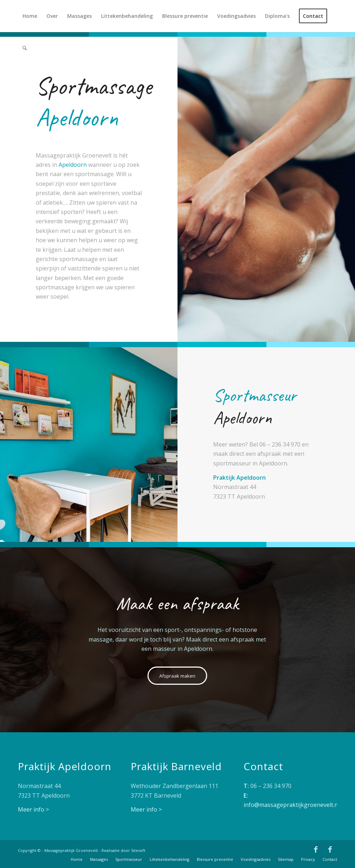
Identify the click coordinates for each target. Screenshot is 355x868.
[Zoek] (24, 48)
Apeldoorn (73, 165)
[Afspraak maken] (177, 676)
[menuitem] (30, 16)
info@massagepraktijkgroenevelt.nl (291, 805)
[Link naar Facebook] (316, 849)
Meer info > (33, 809)
